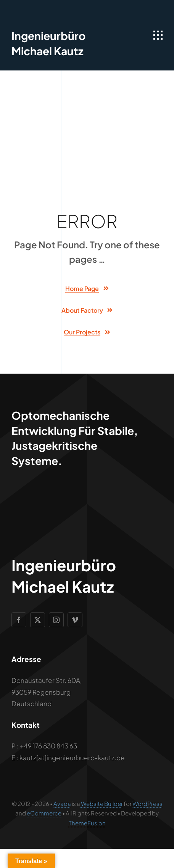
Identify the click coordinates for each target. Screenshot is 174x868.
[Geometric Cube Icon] (26, 11)
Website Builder (102, 803)
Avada (62, 803)
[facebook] (19, 620)
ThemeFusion (87, 823)
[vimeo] (75, 620)
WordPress (147, 803)
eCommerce (44, 813)
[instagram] (56, 620)
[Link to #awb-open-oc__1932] (158, 35)
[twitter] (38, 620)
